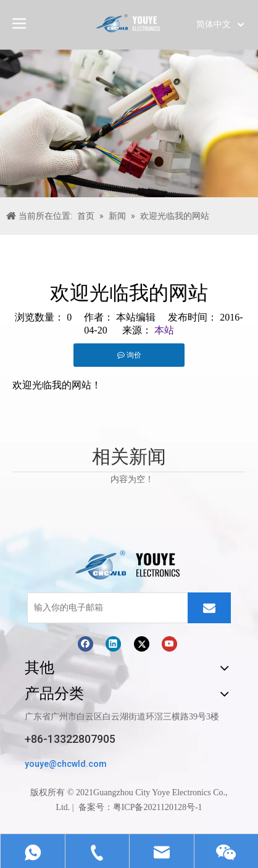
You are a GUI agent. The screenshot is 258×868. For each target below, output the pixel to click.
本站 (164, 330)
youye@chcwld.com (66, 764)
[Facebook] (85, 643)
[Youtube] (169, 643)
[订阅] (209, 608)
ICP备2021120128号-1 (162, 807)
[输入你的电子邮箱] (105, 608)
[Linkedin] (113, 643)
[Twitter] (142, 643)
